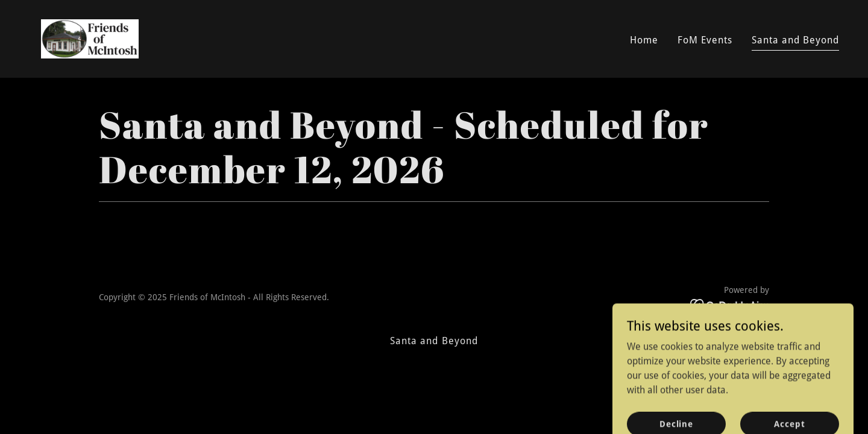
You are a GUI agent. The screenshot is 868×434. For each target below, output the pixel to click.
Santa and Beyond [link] (795, 40)
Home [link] (644, 40)
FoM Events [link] (705, 40)
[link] (90, 38)
